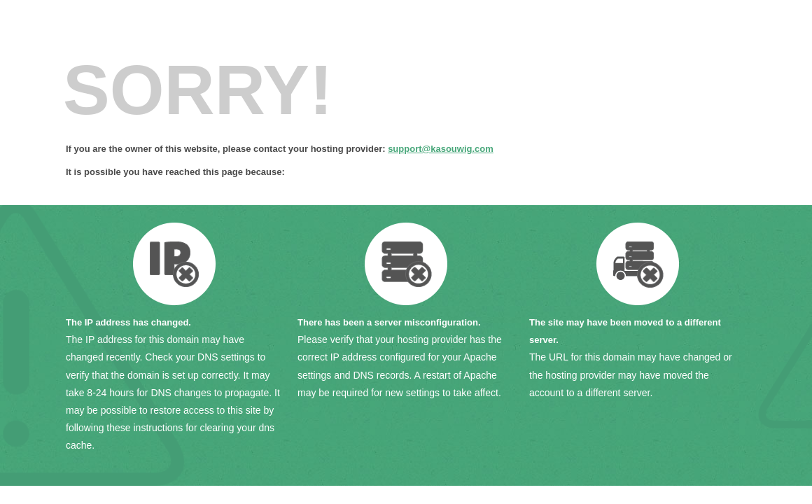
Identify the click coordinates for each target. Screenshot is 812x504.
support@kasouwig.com (441, 149)
